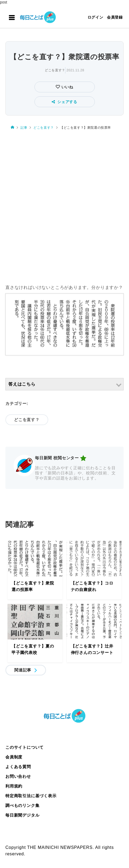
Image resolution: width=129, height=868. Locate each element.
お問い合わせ (18, 776)
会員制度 (14, 757)
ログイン (95, 17)
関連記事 (23, 670)
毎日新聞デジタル (22, 815)
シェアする (64, 102)
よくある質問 (18, 767)
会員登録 (115, 17)
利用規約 (14, 786)
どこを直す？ (55, 70)
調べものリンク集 (22, 805)
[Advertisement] (64, 207)
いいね (67, 87)
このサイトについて (25, 747)
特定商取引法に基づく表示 (31, 796)
